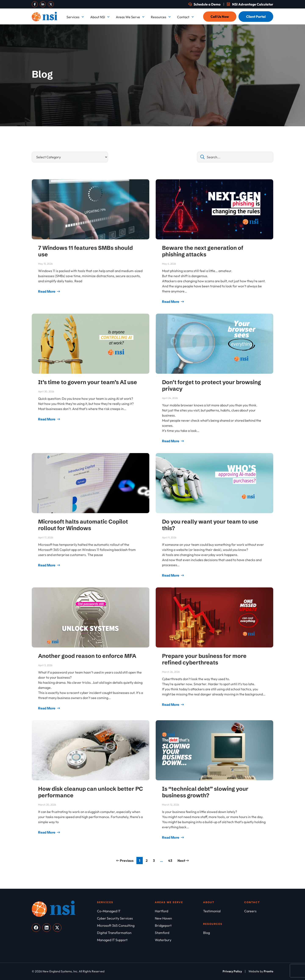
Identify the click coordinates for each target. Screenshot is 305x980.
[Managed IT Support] (126, 940)
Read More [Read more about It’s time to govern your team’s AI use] (47, 419)
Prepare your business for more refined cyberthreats (204, 659)
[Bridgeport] (179, 925)
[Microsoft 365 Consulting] (126, 925)
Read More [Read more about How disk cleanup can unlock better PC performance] (47, 832)
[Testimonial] (224, 911)
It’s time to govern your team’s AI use (88, 382)
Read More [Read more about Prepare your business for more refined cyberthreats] (171, 705)
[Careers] (259, 911)
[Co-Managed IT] (126, 911)
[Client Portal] (256, 17)
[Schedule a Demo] (204, 4)
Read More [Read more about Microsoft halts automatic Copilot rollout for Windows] (47, 565)
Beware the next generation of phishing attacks (203, 251)
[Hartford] (179, 911)
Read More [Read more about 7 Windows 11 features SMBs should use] (47, 291)
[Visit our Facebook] (35, 4)
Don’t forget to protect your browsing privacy (211, 385)
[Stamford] (179, 933)
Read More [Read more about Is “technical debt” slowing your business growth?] (171, 837)
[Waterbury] (179, 940)
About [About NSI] (209, 902)
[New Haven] (179, 918)
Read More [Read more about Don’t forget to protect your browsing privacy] (171, 441)
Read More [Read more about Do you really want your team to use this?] (171, 575)
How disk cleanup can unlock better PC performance (91, 792)
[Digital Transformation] (126, 933)
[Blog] (224, 933)
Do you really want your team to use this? (210, 525)
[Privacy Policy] (232, 971)
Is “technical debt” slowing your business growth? (205, 792)
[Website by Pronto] (261, 971)
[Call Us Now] (220, 17)
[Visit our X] (51, 4)
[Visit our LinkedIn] (43, 4)
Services (75, 17)
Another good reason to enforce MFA (87, 656)
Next (183, 861)
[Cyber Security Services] (126, 918)
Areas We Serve (130, 17)
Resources (161, 17)
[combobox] (235, 157)
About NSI (100, 17)
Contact (185, 17)
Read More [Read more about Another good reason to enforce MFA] (47, 708)
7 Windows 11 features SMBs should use (85, 251)
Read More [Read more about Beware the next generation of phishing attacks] (171, 302)
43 (171, 860)
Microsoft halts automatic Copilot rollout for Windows (83, 525)
